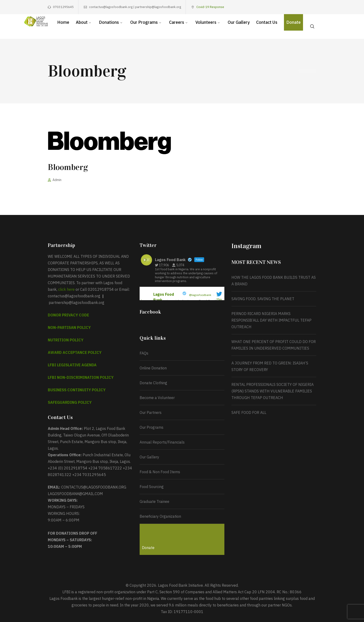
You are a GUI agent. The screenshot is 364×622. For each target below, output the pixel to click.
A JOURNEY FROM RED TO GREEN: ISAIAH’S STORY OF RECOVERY (270, 366)
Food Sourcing (152, 487)
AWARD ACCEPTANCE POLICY (75, 352)
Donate (148, 548)
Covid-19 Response (210, 7)
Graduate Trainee (154, 501)
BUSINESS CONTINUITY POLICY (77, 390)
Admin (57, 180)
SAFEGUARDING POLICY (70, 402)
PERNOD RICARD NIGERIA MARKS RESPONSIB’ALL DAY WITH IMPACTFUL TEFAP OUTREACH (271, 320)
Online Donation (153, 368)
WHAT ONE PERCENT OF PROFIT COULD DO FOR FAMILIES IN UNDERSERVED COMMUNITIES (274, 345)
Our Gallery (149, 457)
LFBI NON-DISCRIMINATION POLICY (81, 377)
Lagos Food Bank (164, 297)
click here (66, 289)
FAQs (144, 353)
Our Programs (152, 427)
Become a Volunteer (157, 398)
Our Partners (151, 412)
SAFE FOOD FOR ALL (249, 412)
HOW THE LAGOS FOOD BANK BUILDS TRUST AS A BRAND (274, 281)
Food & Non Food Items (160, 472)
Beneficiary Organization (160, 516)
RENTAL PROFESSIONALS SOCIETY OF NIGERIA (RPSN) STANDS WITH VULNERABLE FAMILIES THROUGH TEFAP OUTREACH (273, 391)
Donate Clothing (153, 383)
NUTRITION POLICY (66, 340)
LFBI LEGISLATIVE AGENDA (72, 365)
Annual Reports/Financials (162, 442)
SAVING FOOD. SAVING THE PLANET (263, 299)
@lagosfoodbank (200, 295)
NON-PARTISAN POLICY (69, 327)
